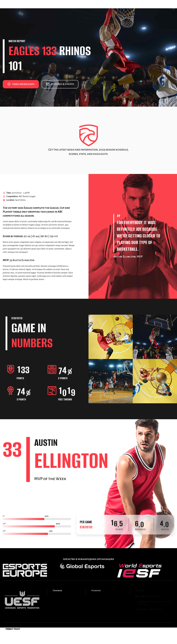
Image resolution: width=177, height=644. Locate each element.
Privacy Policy (13, 629)
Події (36, 4)
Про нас (58, 4)
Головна (26, 4)
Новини (46, 4)
